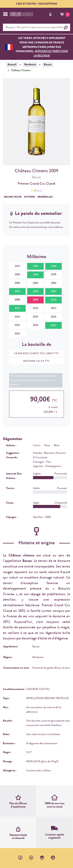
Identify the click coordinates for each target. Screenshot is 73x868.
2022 (36, 325)
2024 (17, 334)
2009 (36, 300)
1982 (36, 266)
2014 (17, 317)
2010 (54, 300)
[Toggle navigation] (5, 14)
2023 (54, 325)
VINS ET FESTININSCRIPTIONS (37, 4)
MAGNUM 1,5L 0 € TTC (35, 361)
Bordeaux (30, 65)
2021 (17, 325)
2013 (54, 308)
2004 (54, 283)
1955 (17, 266)
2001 (36, 283)
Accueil (12, 65)
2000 (17, 283)
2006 (36, 291)
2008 (17, 300)
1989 (54, 266)
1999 (54, 275)
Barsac (48, 65)
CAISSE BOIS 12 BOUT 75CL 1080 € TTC (35, 353)
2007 (54, 291)
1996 (17, 275)
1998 (36, 275)
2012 (36, 308)
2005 (17, 291)
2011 (17, 308)
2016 (54, 317)
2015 (36, 317)
